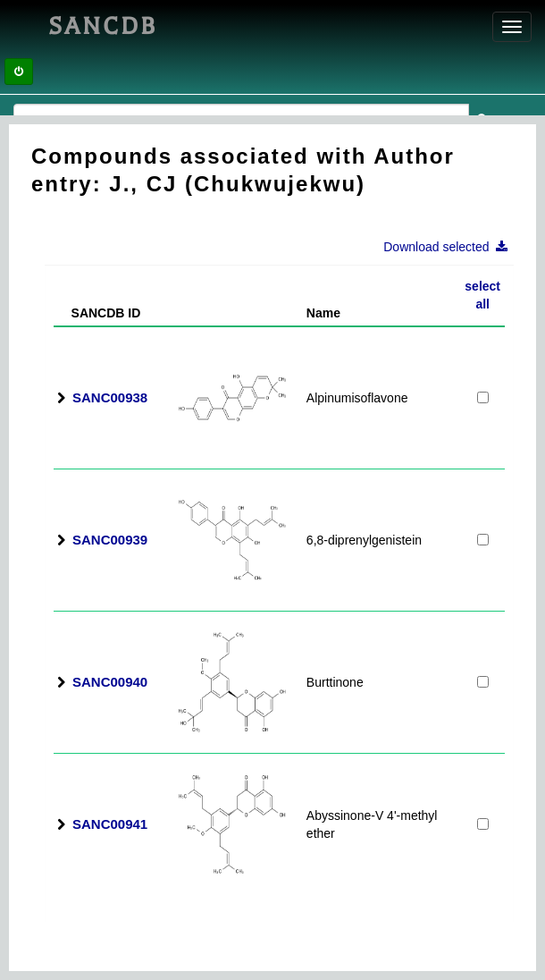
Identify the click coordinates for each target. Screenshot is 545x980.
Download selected (451, 247)
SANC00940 (110, 682)
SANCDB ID (99, 313)
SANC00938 (110, 397)
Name (323, 313)
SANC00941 (110, 824)
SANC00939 (110, 540)
